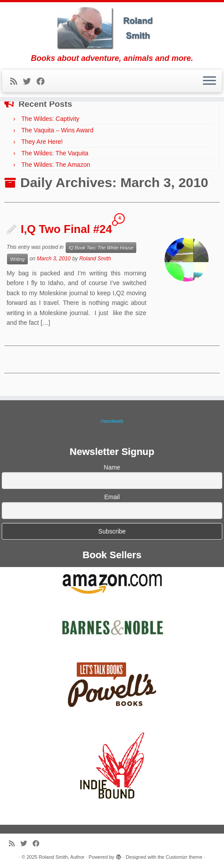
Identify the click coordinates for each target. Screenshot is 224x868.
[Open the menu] (209, 81)
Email (112, 497)
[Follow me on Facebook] (43, 82)
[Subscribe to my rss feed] (17, 82)
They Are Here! (42, 142)
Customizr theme (184, 857)
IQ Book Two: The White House (101, 248)
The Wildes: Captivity (50, 119)
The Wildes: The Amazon (56, 165)
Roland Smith (95, 259)
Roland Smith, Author (62, 857)
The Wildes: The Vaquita (55, 153)
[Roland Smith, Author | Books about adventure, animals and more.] (112, 28)
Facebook (112, 421)
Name (112, 467)
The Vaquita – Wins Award (57, 130)
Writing (17, 259)
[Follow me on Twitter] (30, 82)
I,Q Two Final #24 (66, 229)
